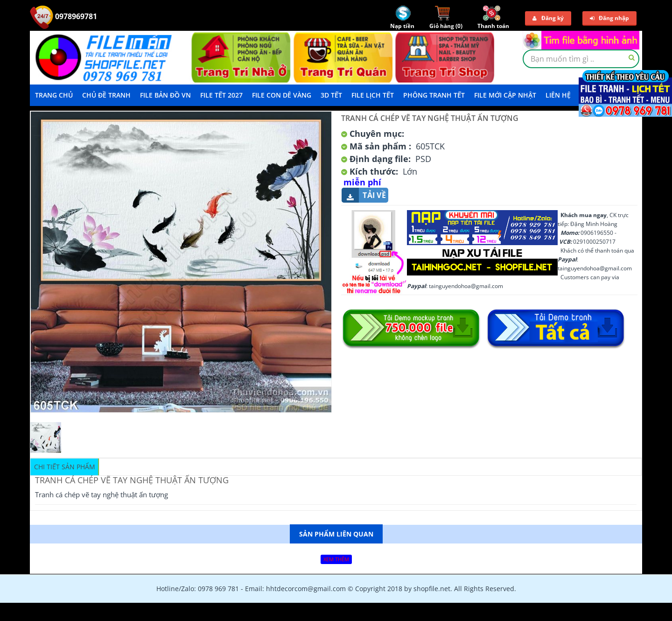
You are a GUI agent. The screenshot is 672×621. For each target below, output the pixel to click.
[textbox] (581, 59)
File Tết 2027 (221, 95)
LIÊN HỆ (558, 95)
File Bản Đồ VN (165, 95)
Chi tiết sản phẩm (65, 467)
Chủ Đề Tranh (106, 95)
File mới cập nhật (505, 95)
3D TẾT (331, 95)
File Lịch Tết (373, 95)
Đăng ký (548, 18)
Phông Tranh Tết (434, 95)
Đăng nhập (609, 18)
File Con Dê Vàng (282, 95)
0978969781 (63, 16)
